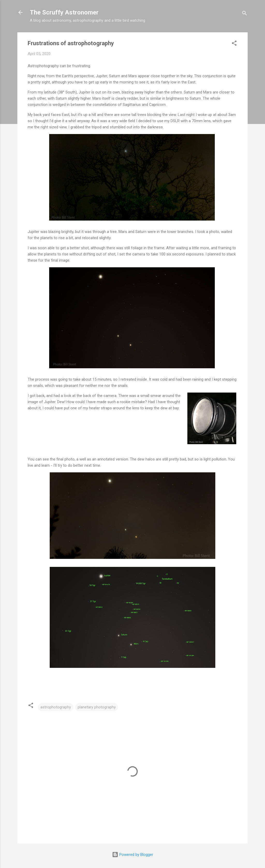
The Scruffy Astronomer (64, 12)
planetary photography (97, 707)
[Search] (245, 14)
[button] (234, 44)
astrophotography (56, 707)
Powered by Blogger (133, 855)
